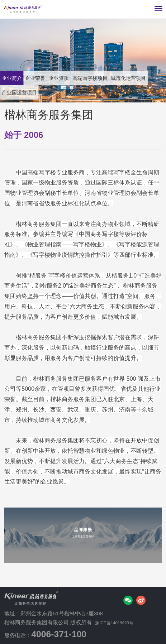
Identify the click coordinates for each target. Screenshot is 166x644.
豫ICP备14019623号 (120, 623)
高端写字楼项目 (121, 78)
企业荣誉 (48, 78)
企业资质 (79, 78)
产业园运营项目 (78, 92)
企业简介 (16, 78)
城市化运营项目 (26, 92)
